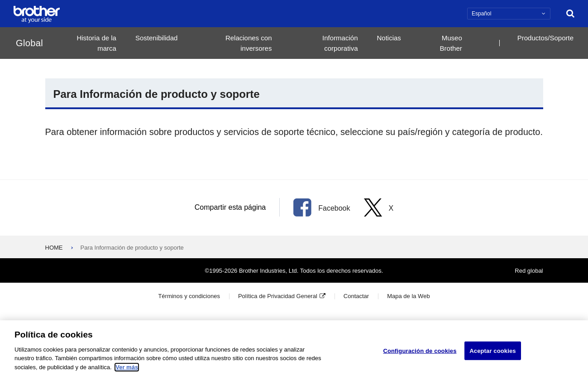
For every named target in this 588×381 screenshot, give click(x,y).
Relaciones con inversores (249, 43)
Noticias (389, 38)
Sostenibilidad (156, 38)
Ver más (127, 370)
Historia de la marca (96, 43)
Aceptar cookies (492, 354)
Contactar (356, 296)
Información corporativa (340, 43)
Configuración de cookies (420, 354)
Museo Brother (451, 43)
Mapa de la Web (408, 296)
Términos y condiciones (189, 296)
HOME (54, 248)
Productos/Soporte (545, 38)
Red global (529, 271)
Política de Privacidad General (278, 296)
